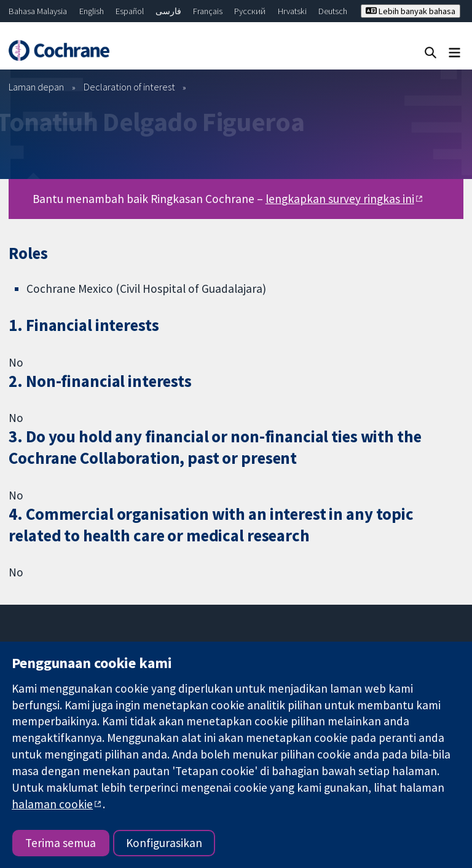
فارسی (168, 11)
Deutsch (333, 11)
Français (208, 11)
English (92, 11)
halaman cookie (52, 804)
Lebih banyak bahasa (411, 11)
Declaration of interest (129, 87)
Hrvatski (292, 11)
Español (130, 11)
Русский (250, 11)
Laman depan (36, 87)
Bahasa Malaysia (38, 11)
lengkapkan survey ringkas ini (340, 199)
